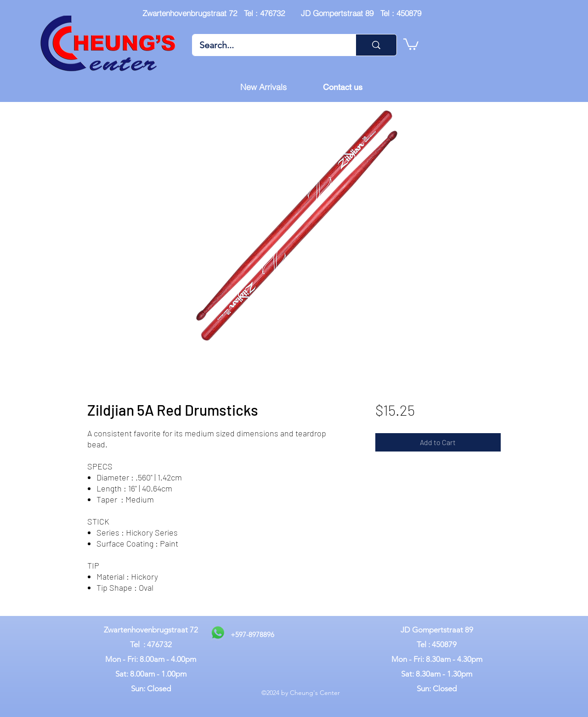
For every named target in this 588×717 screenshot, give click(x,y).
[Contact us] (343, 87)
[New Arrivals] (263, 87)
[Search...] (268, 45)
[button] (411, 44)
